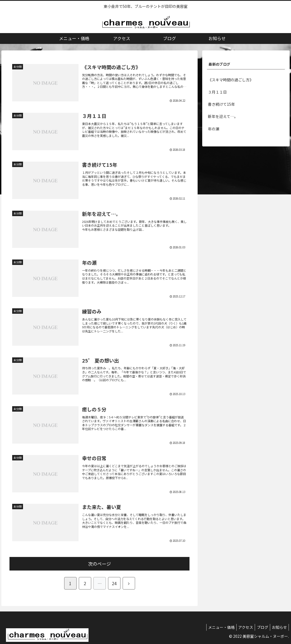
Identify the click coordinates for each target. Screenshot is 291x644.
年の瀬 (214, 129)
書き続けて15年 (221, 104)
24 (114, 583)
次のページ (99, 564)
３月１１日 (217, 92)
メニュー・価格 (214, 627)
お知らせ (278, 627)
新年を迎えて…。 (223, 116)
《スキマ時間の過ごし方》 (231, 80)
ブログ (259, 627)
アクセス (241, 627)
